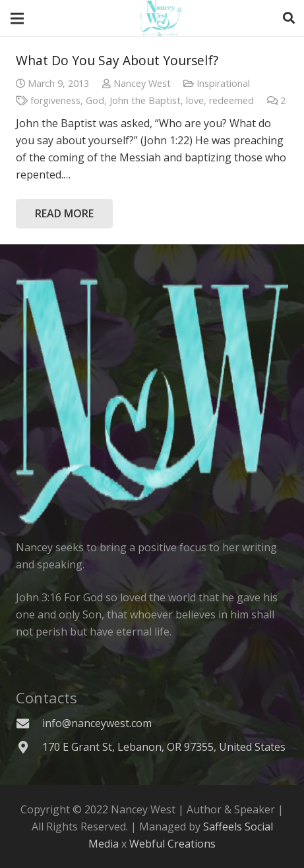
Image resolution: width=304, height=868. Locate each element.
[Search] (289, 18)
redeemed (231, 100)
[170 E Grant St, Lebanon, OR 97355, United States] (29, 747)
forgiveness (55, 100)
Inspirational (223, 83)
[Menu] (17, 18)
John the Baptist (145, 100)
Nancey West (142, 83)
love (195, 100)
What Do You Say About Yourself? (117, 60)
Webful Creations (172, 844)
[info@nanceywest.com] (29, 723)
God (95, 100)
